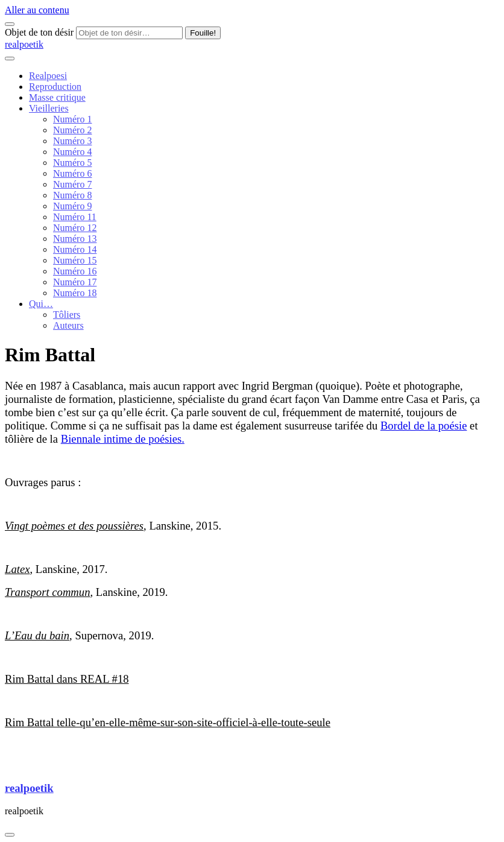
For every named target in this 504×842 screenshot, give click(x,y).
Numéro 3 (72, 141)
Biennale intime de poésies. (123, 439)
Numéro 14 (75, 249)
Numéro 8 (72, 195)
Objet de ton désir (39, 32)
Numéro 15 (75, 260)
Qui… (41, 304)
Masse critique (57, 97)
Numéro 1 (72, 119)
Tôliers (67, 315)
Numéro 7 (72, 184)
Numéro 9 (72, 206)
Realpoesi (48, 76)
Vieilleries (49, 108)
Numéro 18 (75, 293)
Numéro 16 (75, 271)
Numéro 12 (75, 228)
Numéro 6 (72, 173)
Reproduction (55, 87)
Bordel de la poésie (424, 426)
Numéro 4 (72, 152)
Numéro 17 (75, 282)
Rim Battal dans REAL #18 (67, 679)
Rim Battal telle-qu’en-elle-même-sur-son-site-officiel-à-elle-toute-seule (168, 722)
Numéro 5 (72, 163)
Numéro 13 (75, 239)
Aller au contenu (37, 10)
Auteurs (68, 325)
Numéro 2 (72, 130)
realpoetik (24, 44)
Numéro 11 (75, 217)
